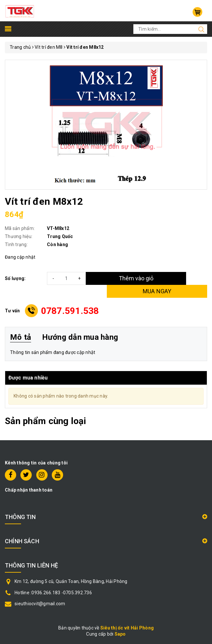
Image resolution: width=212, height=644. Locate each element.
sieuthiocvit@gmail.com (40, 604)
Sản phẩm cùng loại (45, 421)
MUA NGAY (157, 291)
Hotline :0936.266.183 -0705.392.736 (53, 593)
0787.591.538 (70, 311)
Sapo (120, 634)
